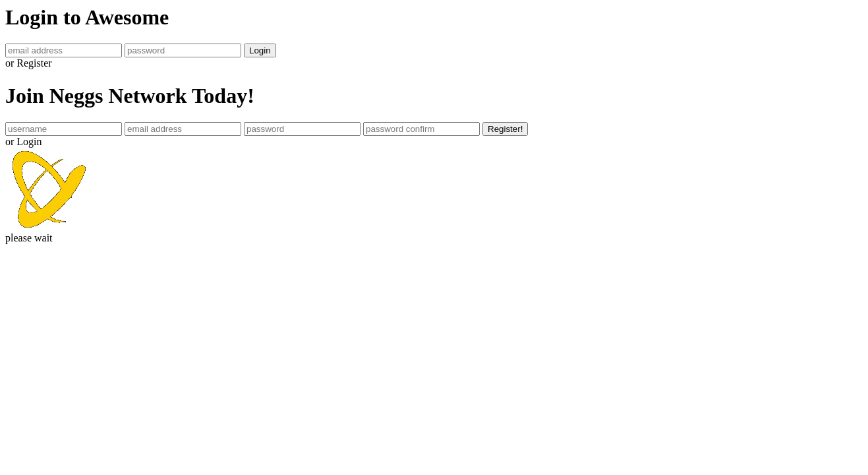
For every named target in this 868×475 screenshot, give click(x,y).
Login (260, 50)
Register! (505, 129)
